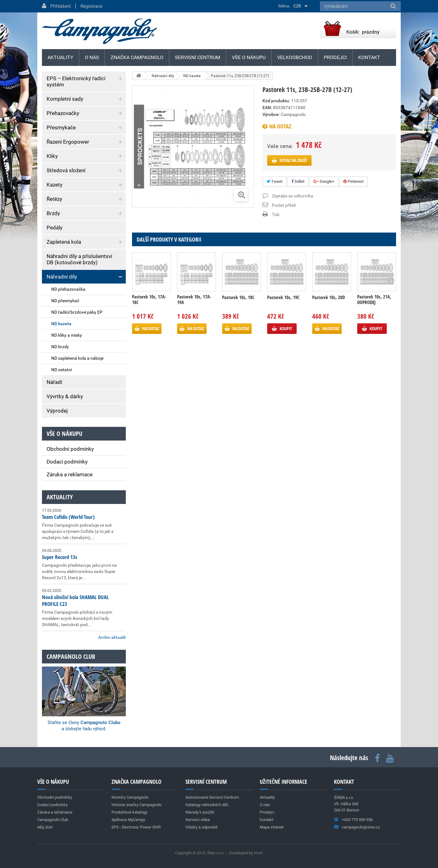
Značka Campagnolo (137, 57)
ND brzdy (60, 347)
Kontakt (369, 57)
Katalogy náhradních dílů (207, 805)
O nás (92, 57)
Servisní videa (198, 820)
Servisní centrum (198, 57)
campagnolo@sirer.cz (361, 827)
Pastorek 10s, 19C (283, 297)
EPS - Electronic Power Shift (136, 827)
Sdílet (298, 181)
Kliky (52, 156)
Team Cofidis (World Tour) (68, 517)
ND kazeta (61, 324)
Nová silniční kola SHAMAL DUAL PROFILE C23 (75, 600)
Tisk (276, 215)
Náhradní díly (62, 277)
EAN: (267, 108)
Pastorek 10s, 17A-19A (194, 299)
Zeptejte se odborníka (292, 196)
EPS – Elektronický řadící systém (76, 81)
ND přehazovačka (68, 289)
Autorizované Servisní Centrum (212, 797)
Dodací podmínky (67, 462)
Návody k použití (200, 812)
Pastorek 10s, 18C (238, 297)
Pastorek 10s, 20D (328, 297)
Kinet (258, 853)
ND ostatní (62, 370)
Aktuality (60, 497)
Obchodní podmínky (70, 449)
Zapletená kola (64, 242)
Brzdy (53, 213)
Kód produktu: (276, 101)
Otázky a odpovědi (201, 827)
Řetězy (54, 199)
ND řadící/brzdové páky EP (77, 312)
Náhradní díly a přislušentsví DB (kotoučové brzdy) (79, 259)
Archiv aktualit (112, 637)
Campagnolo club (71, 656)
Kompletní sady (65, 99)
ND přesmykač (65, 301)
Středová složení (66, 170)
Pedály (55, 228)
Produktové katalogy (129, 812)
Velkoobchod (295, 57)
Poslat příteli (284, 205)
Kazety (55, 185)
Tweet (274, 181)
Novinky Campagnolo (130, 797)
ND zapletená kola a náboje (77, 358)
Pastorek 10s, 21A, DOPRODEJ (374, 299)
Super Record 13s (59, 557)
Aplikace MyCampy (128, 820)
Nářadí (54, 382)
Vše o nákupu (249, 57)
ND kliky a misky (67, 335)
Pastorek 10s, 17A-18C (149, 299)
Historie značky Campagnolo (137, 805)
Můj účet (45, 827)
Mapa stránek (272, 827)
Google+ (324, 181)
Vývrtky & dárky (65, 396)
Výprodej (57, 411)
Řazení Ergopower (68, 142)
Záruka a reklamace (70, 474)
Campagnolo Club (53, 820)
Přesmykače (61, 127)
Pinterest (353, 181)
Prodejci (335, 57)
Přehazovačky (63, 113)
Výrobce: (271, 114)
